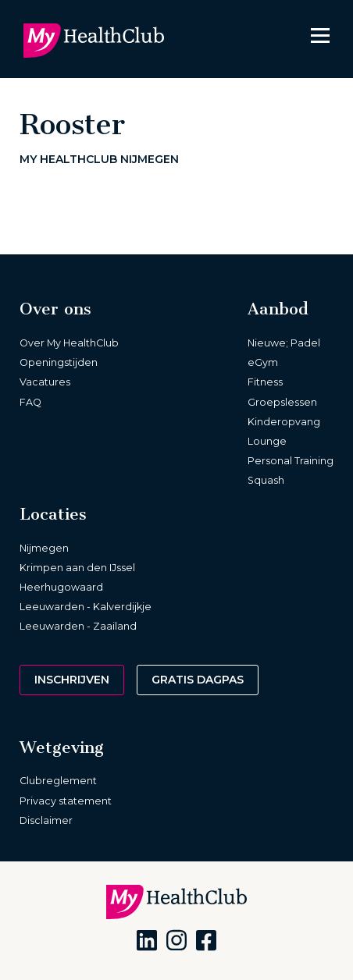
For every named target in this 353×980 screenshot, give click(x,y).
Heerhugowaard (61, 587)
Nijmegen (44, 548)
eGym (263, 362)
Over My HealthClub (69, 343)
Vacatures (45, 382)
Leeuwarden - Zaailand (78, 626)
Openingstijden (59, 362)
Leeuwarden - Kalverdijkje (86, 607)
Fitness (265, 382)
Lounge (267, 441)
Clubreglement (58, 781)
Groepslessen (282, 402)
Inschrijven (72, 680)
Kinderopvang (284, 422)
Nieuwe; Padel (284, 343)
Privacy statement (66, 801)
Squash (266, 480)
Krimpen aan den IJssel (77, 568)
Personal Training (291, 461)
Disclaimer (46, 820)
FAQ (30, 402)
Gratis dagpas (198, 680)
